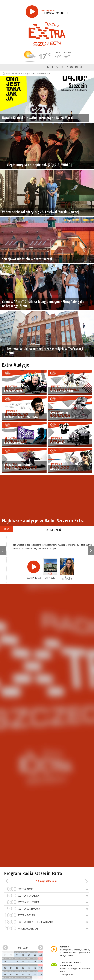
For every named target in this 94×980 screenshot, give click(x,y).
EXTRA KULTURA (47, 902)
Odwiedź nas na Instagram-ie (62, 67)
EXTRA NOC (47, 889)
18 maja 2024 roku (47, 881)
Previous (3, 550)
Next (91, 550)
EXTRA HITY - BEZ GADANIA (47, 922)
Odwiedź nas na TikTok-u (67, 67)
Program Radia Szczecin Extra (37, 73)
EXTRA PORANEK (47, 896)
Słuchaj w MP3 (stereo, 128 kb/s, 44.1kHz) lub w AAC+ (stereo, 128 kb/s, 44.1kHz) (75, 951)
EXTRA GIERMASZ (47, 909)
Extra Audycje (16, 365)
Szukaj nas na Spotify (72, 67)
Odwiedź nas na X (57, 67)
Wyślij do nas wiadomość (76, 67)
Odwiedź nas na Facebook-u (53, 67)
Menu (90, 67)
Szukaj (81, 67)
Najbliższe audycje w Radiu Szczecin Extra (43, 520)
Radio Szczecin (11, 73)
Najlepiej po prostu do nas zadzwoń (48, 67)
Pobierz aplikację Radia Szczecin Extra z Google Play (75, 969)
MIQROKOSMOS (47, 929)
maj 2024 (23, 948)
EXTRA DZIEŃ (47, 915)
